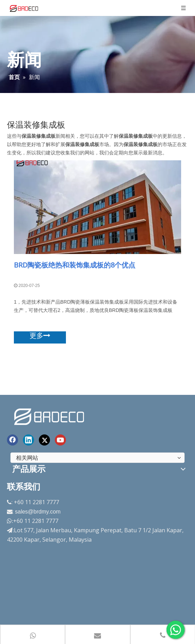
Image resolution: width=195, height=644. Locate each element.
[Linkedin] (28, 440)
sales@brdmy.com (38, 512)
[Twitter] (44, 440)
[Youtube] (60, 440)
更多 (40, 336)
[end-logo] (50, 416)
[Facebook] (12, 440)
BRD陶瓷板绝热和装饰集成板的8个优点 (75, 265)
